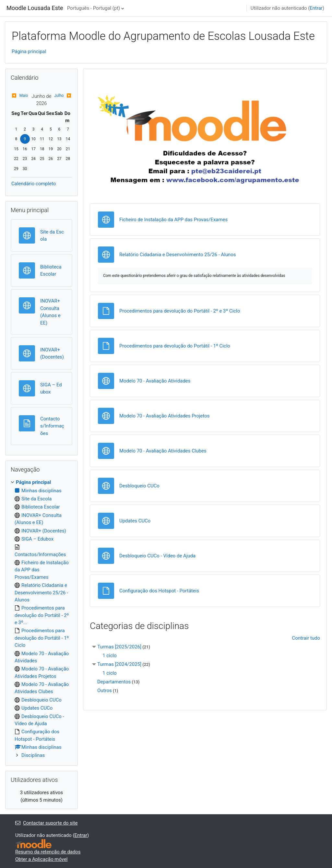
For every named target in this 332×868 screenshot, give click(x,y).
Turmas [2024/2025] (119, 664)
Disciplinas (33, 755)
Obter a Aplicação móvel (41, 859)
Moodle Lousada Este (35, 8)
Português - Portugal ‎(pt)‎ (94, 8)
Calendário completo (34, 184)
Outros (105, 691)
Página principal (29, 51)
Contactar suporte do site (46, 823)
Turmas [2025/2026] (119, 647)
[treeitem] (41, 619)
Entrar (316, 8)
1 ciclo (110, 656)
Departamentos (114, 682)
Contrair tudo (306, 638)
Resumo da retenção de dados (48, 852)
